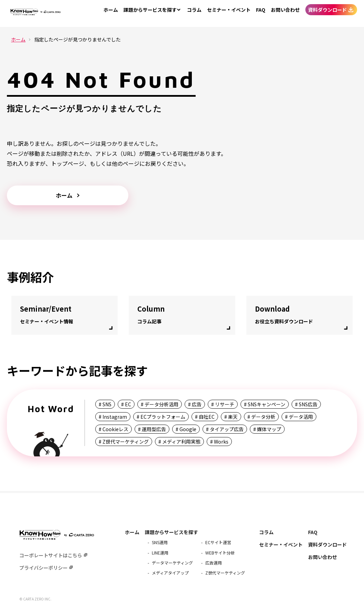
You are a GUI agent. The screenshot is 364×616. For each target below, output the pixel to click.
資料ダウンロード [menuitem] (327, 13)
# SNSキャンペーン (265, 404)
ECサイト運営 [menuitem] (218, 542)
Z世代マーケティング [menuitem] (225, 573)
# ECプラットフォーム (161, 417)
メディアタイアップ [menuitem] (170, 573)
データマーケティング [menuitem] (172, 563)
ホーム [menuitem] (111, 13)
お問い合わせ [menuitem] (285, 13)
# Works (219, 442)
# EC (126, 404)
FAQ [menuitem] (261, 13)
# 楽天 (231, 417)
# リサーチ (223, 404)
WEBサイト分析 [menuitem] (220, 553)
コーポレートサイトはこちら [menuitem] (51, 555)
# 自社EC (205, 417)
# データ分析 (261, 417)
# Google (186, 429)
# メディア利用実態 (179, 442)
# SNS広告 (306, 404)
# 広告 (195, 404)
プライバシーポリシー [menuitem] (43, 568)
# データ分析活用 (160, 404)
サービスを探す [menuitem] (150, 13)
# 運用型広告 (152, 429)
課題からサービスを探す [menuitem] (171, 532)
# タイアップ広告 (225, 429)
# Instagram (113, 417)
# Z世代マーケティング (124, 442)
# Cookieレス (114, 429)
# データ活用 (299, 417)
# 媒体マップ (267, 429)
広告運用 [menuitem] (214, 563)
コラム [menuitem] (194, 13)
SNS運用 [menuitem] (160, 542)
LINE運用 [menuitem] (160, 553)
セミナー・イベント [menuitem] (229, 13)
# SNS (105, 404)
